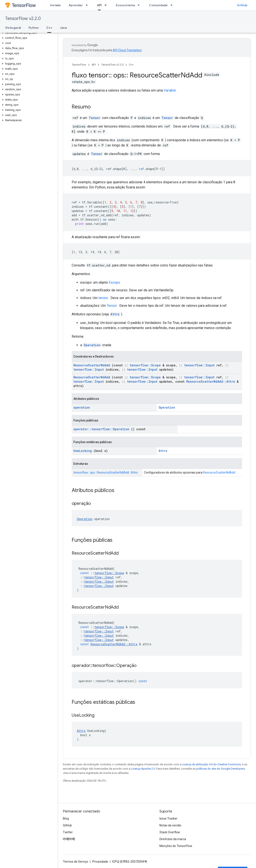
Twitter (68, 832)
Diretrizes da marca (173, 839)
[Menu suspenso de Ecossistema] (140, 5)
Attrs (115, 314)
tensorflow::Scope (145, 365)
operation (82, 407)
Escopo (114, 282)
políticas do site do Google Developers (220, 769)
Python (34, 28)
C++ (131, 65)
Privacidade (100, 862)
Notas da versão (170, 825)
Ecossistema (125, 5)
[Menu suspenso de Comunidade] (173, 5)
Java (63, 28)
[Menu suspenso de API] (107, 5)
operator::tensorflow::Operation (101, 429)
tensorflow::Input (199, 365)
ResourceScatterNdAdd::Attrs (211, 381)
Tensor (95, 118)
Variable (170, 90)
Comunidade (158, 5)
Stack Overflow (170, 832)
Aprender (76, 5)
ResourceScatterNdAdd (92, 365)
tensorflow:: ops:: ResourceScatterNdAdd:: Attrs (106, 472)
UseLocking (83, 451)
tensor (103, 298)
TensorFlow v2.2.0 (23, 19)
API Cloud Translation (127, 50)
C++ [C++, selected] (49, 28)
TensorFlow (79, 65)
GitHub (242, 5)
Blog (66, 818)
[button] (28, 33)
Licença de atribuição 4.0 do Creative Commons (211, 764)
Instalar (55, 5)
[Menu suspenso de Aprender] (88, 5)
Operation (92, 345)
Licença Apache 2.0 (143, 769)
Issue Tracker (168, 818)
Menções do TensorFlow (176, 846)
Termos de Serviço (76, 862)
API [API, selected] (99, 5)
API (94, 65)
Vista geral (13, 28)
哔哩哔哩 (69, 839)
